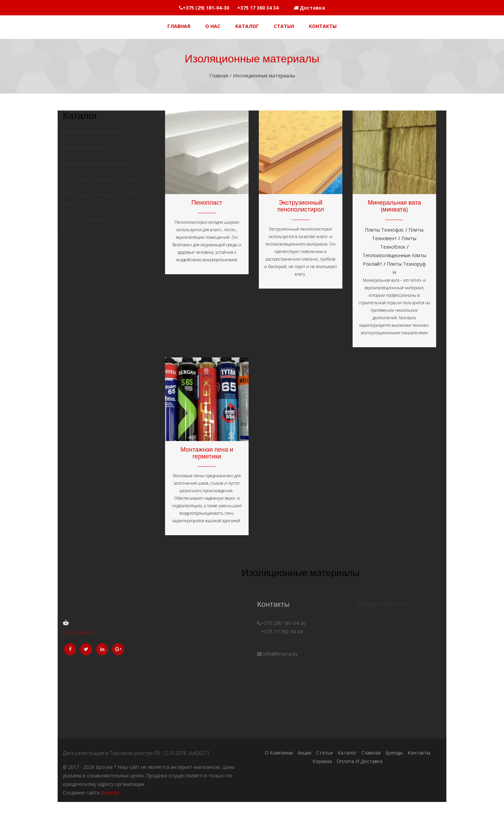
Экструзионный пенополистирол (301, 206)
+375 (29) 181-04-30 (281, 623)
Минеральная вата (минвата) (394, 206)
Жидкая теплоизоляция (92, 131)
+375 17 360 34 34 (280, 632)
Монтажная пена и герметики (207, 453)
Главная (220, 76)
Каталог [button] (247, 26)
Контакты (419, 753)
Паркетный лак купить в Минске (102, 178)
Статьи (324, 753)
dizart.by (110, 793)
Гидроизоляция (82, 147)
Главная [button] (179, 26)
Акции (305, 753)
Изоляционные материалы (263, 76)
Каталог (347, 753)
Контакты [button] (323, 26)
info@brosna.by (280, 654)
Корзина (322, 761)
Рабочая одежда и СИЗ (91, 218)
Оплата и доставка (360, 761)
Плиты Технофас (384, 230)
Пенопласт (207, 202)
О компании (279, 753)
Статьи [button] (284, 26)
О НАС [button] (213, 26)
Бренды (394, 753)
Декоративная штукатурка (95, 163)
